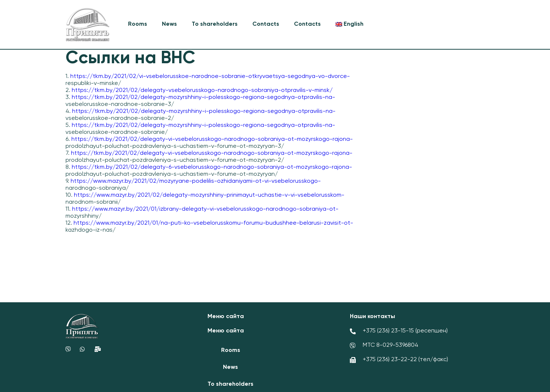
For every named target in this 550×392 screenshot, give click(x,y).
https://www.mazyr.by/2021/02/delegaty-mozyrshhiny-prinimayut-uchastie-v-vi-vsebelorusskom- (209, 195)
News (169, 24)
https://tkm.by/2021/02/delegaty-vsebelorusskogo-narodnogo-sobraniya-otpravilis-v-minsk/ (202, 90)
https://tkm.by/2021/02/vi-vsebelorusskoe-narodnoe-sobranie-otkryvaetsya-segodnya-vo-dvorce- (210, 76)
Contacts (266, 24)
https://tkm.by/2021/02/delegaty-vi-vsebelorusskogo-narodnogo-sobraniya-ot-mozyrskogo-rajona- (212, 139)
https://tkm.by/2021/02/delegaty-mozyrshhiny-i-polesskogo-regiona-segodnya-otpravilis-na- (203, 97)
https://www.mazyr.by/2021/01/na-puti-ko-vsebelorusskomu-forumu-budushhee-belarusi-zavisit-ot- (213, 223)
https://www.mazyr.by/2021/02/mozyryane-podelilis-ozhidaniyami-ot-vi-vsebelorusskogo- (196, 181)
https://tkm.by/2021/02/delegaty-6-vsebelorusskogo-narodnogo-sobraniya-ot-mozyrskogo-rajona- (212, 167)
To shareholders (215, 24)
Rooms (138, 24)
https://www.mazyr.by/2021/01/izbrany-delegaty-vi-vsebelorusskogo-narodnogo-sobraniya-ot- (205, 209)
